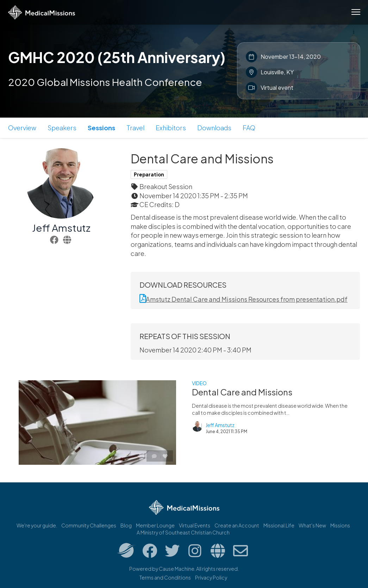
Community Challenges (89, 525)
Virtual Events (195, 525)
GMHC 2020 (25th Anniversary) (117, 57)
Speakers (62, 128)
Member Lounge (155, 525)
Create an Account (237, 525)
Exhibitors (171, 128)
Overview (22, 128)
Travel (135, 128)
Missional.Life (279, 525)
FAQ (249, 128)
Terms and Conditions (165, 577)
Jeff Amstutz (61, 228)
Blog (126, 525)
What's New (312, 525)
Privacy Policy (211, 577)
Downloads (214, 128)
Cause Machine (177, 569)
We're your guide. (37, 525)
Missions (340, 525)
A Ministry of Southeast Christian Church (183, 532)
